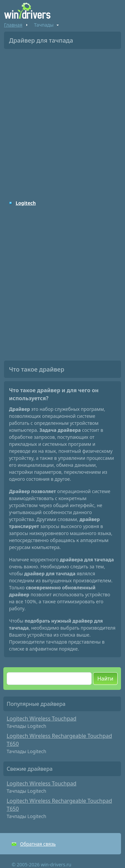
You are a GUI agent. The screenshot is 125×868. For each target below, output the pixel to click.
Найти (105, 679)
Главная (13, 25)
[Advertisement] (62, 120)
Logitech (26, 203)
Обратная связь (38, 844)
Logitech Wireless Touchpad (41, 719)
